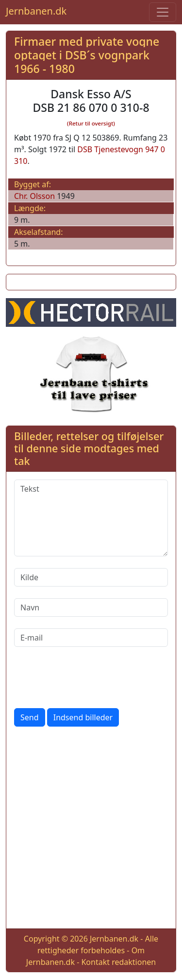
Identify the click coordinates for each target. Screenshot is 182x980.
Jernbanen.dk (36, 11)
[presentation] (88, 677)
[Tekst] (91, 518)
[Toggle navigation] (163, 12)
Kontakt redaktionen (118, 962)
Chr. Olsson (34, 196)
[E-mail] (91, 638)
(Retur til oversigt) (91, 123)
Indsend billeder (83, 717)
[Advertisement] (91, 829)
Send (30, 717)
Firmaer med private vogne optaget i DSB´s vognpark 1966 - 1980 (87, 55)
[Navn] (91, 607)
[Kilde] (91, 577)
